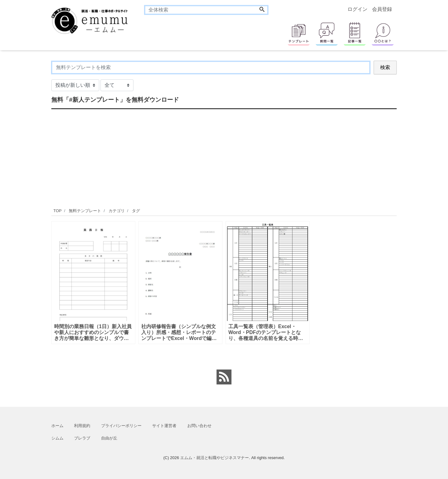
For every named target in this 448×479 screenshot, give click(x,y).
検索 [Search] (385, 67)
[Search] (262, 10)
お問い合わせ (199, 426)
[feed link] (224, 377)
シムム (57, 438)
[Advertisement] (224, 158)
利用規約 (82, 426)
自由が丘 (109, 438)
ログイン (357, 9)
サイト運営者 (164, 426)
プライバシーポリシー (121, 426)
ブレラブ (82, 438)
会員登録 (382, 9)
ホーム (57, 426)
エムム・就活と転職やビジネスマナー (215, 458)
